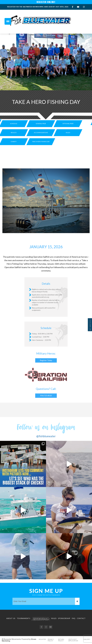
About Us (11, 618)
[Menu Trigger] (8, 21)
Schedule (14, 124)
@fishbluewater (46, 436)
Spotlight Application (73, 640)
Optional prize (68, 124)
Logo (41, 619)
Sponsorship (64, 618)
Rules (68, 133)
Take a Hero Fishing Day (41, 142)
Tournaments (24, 618)
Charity (14, 142)
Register (42, 639)
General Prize (41, 124)
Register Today (46, 360)
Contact (81, 618)
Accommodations (41, 133)
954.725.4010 (46, 396)
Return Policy (61, 640)
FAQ (74, 618)
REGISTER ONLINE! (46, 2)
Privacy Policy (51, 640)
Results (14, 133)
